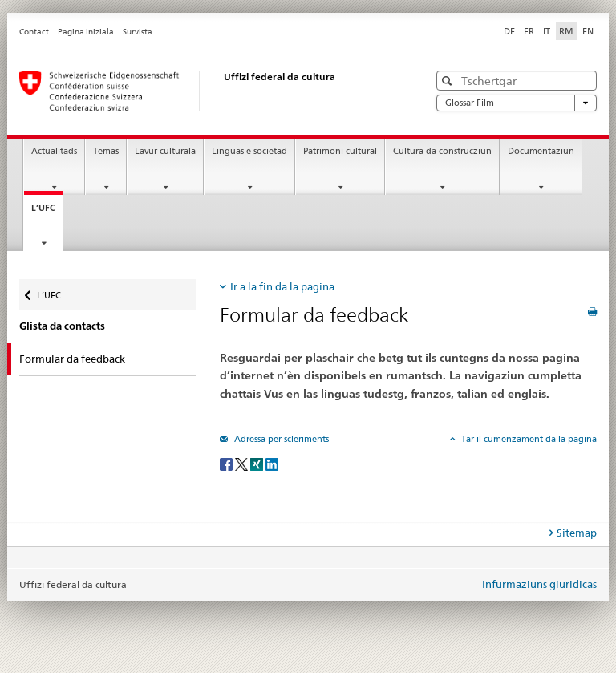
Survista (138, 32)
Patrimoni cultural (340, 151)
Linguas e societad (249, 151)
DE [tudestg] (509, 31)
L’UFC (47, 212)
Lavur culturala (165, 151)
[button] (449, 81)
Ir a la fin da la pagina (282, 286)
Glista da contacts (62, 326)
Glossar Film (517, 103)
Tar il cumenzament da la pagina (528, 439)
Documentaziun (541, 151)
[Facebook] (227, 463)
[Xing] (258, 463)
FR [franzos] (529, 31)
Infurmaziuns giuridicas (539, 584)
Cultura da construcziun (442, 151)
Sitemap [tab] (577, 533)
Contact (34, 32)
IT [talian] (547, 31)
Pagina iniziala (86, 32)
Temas (106, 151)
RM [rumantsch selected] (566, 31)
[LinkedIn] (272, 463)
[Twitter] (243, 463)
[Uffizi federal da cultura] (208, 91)
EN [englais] (588, 31)
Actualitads (54, 151)
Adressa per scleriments (280, 439)
